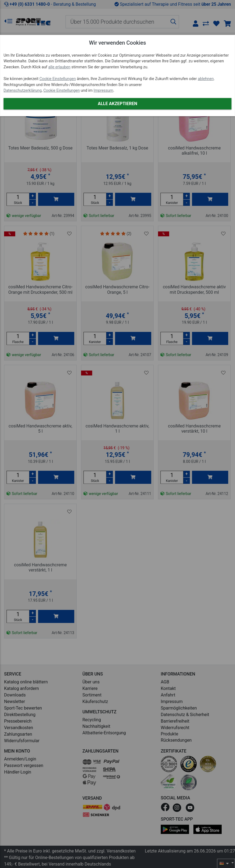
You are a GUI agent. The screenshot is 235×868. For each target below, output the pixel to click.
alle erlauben (59, 67)
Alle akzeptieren (117, 104)
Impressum (103, 91)
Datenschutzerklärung (23, 91)
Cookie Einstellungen (58, 79)
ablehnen (206, 79)
